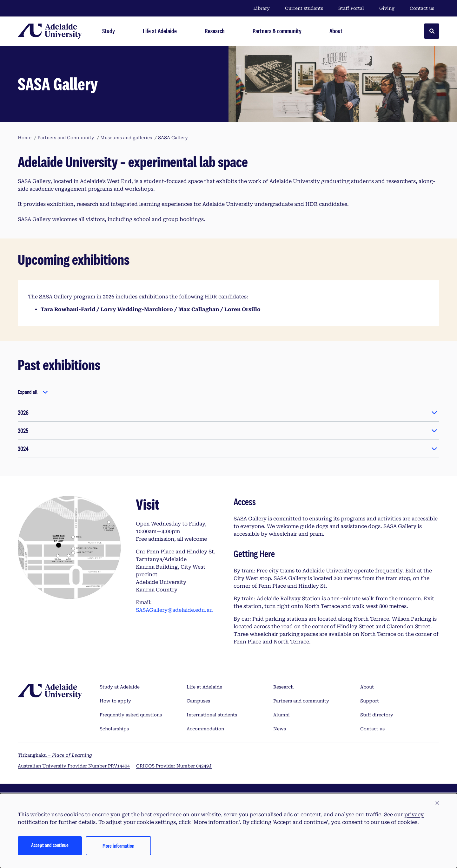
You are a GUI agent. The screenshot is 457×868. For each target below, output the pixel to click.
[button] (437, 803)
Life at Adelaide (204, 687)
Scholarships (114, 729)
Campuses (198, 701)
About (367, 687)
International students (212, 715)
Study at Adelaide (120, 687)
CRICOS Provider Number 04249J (174, 766)
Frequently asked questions (131, 715)
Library (262, 8)
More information (118, 846)
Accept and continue (50, 845)
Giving (387, 8)
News (280, 729)
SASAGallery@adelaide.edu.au (174, 610)
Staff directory (377, 715)
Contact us (422, 8)
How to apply (115, 701)
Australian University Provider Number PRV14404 (74, 766)
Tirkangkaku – (55, 755)
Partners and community (301, 701)
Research (283, 687)
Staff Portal (351, 8)
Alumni (281, 715)
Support (370, 701)
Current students (304, 8)
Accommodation (205, 729)
